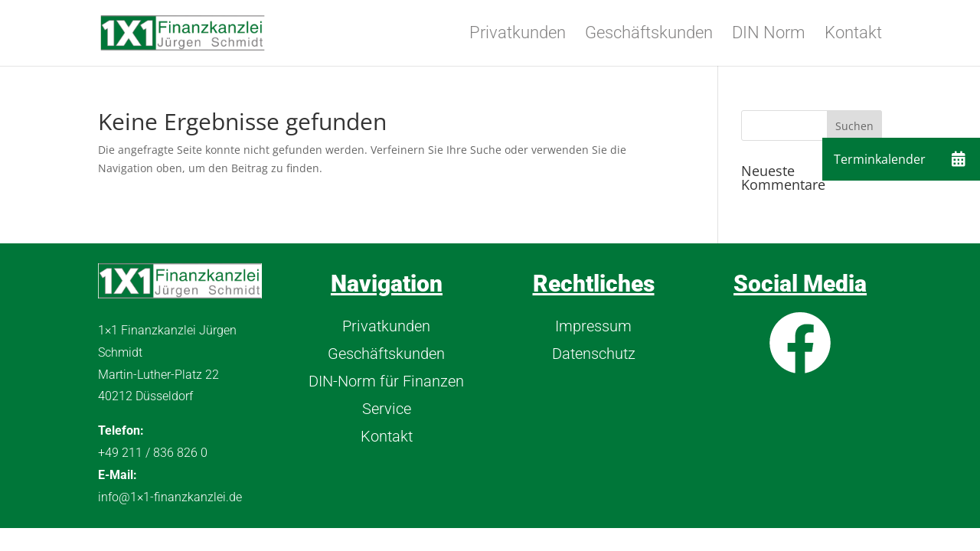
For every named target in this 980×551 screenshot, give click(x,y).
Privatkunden (518, 35)
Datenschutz (594, 354)
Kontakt (853, 35)
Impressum (593, 326)
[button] (959, 159)
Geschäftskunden (649, 35)
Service (387, 409)
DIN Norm (769, 35)
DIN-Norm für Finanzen (386, 381)
